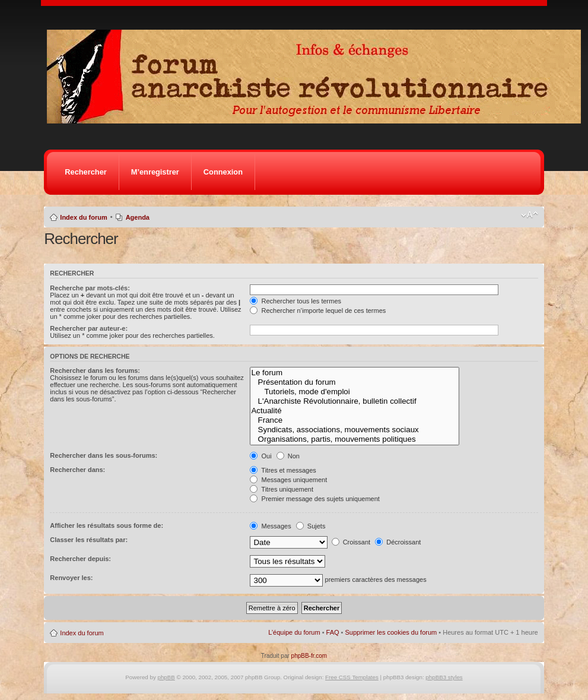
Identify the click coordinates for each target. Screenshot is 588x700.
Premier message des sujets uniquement (314, 499)
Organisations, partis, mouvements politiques (355, 439)
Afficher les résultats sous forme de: (107, 525)
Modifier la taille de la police (530, 215)
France (355, 420)
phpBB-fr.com (309, 656)
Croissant (351, 542)
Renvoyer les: (71, 578)
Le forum (355, 373)
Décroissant (398, 542)
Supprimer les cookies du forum (391, 632)
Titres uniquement (282, 489)
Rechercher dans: (77, 470)
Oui (260, 456)
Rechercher (85, 172)
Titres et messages (283, 470)
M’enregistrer (155, 172)
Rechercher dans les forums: (95, 370)
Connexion (223, 172)
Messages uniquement (288, 480)
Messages (270, 526)
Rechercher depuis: (80, 559)
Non (288, 456)
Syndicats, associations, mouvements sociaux (355, 430)
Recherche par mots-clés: (90, 288)
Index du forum (83, 217)
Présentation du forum (355, 382)
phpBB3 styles (444, 677)
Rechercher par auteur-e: (89, 328)
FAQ (333, 632)
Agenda (138, 217)
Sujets (311, 526)
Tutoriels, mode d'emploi (355, 392)
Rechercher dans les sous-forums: (104, 455)
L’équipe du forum (294, 632)
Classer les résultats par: (89, 540)
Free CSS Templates (352, 677)
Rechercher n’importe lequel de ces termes (318, 311)
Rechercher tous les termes (295, 301)
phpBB (166, 677)
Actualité (355, 411)
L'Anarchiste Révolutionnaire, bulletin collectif (355, 401)
